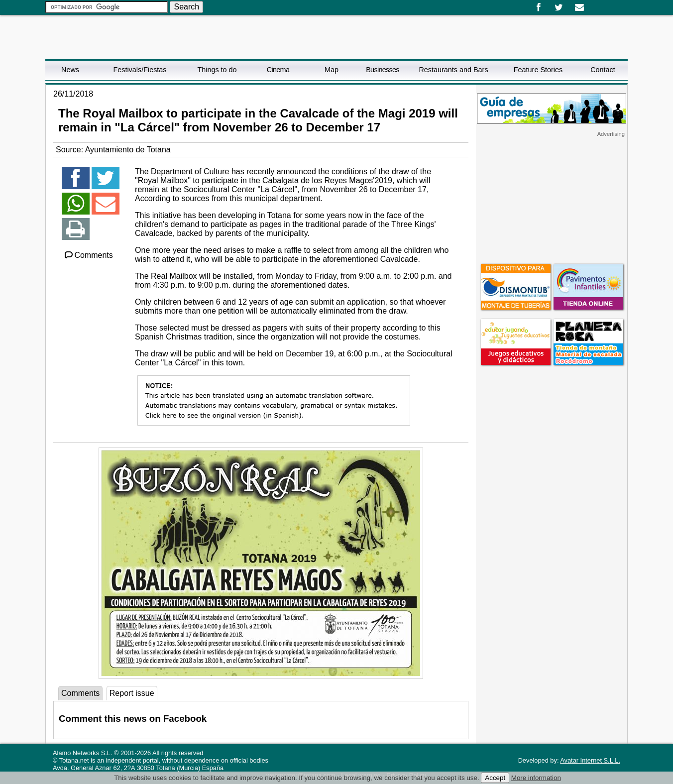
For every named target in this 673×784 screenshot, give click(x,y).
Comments (88, 255)
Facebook (538, 7)
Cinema (278, 70)
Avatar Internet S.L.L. (590, 760)
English (602, 4)
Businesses (383, 70)
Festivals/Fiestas (140, 70)
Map (332, 70)
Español (594, 4)
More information (536, 778)
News (70, 70)
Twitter (559, 7)
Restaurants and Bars (453, 70)
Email (579, 7)
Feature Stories (538, 70)
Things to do (217, 70)
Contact (603, 70)
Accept (495, 778)
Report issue (132, 693)
